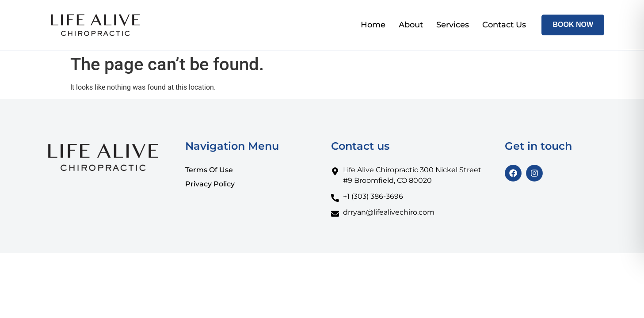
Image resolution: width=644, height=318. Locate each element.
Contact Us (504, 25)
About (411, 25)
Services (453, 25)
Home (373, 25)
